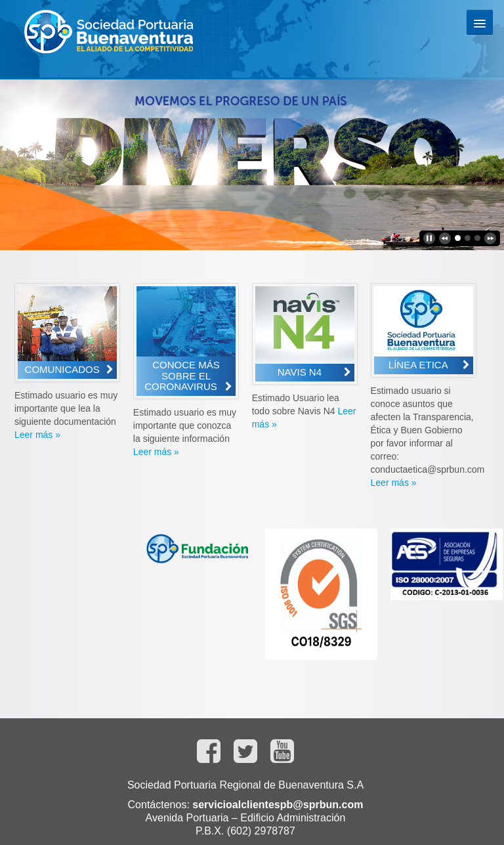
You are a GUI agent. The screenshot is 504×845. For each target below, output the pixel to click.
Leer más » (37, 435)
